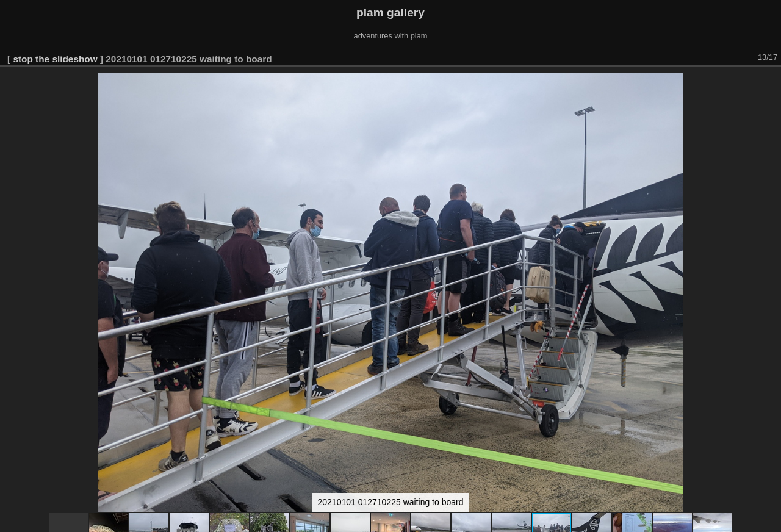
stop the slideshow (55, 59)
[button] (770, 84)
